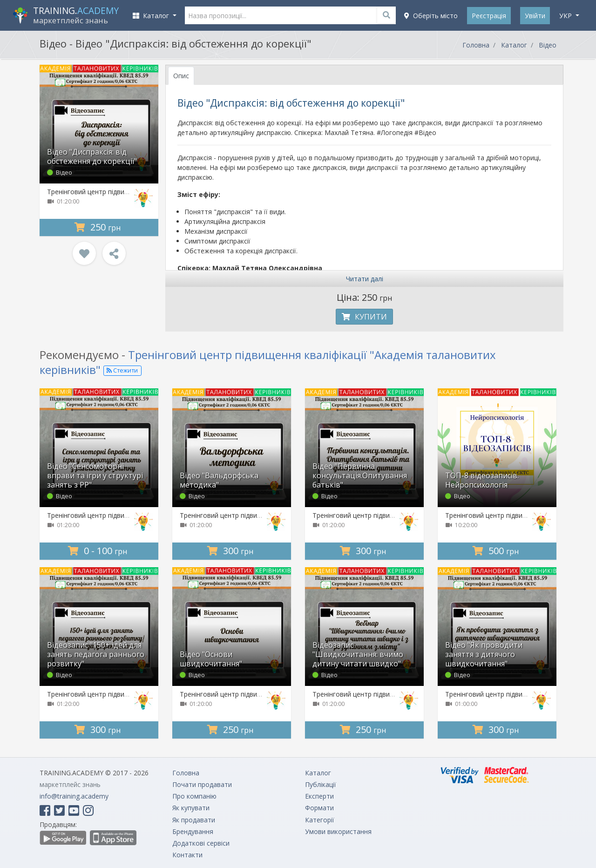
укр (566, 16)
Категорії (320, 820)
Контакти (187, 855)
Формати (319, 808)
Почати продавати (202, 784)
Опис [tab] (181, 76)
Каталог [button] (152, 16)
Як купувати (191, 808)
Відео (548, 45)
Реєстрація (489, 16)
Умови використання (338, 831)
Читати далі (365, 279)
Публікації (321, 784)
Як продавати (194, 820)
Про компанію (194, 796)
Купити (364, 317)
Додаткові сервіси (201, 843)
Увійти (535, 16)
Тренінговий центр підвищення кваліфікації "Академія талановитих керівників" (268, 362)
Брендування (193, 831)
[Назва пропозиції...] (291, 15)
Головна (476, 45)
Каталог (514, 45)
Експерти (319, 796)
